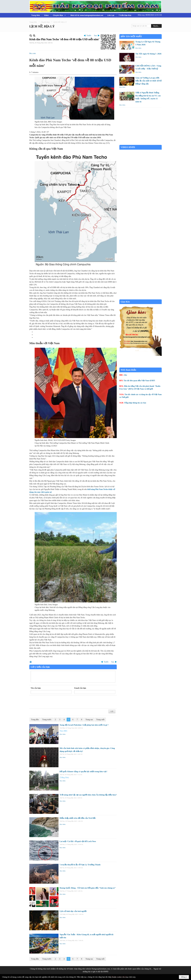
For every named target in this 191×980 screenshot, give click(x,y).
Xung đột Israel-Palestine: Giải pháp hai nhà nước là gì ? (84, 725)
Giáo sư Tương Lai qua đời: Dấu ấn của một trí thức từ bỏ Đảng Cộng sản (149, 81)
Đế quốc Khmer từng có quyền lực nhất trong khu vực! (83, 771)
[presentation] (51, 702)
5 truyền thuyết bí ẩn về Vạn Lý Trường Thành (80, 865)
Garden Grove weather (141, 143)
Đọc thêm (63, 734)
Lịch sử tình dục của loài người (73, 911)
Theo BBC (64, 731)
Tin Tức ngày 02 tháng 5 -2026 (148, 54)
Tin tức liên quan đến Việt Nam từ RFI (139, 381)
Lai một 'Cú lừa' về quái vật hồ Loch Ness (78, 841)
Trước (89, 36)
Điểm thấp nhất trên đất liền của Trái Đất (78, 818)
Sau (95, 36)
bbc (126, 375)
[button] (60, 15)
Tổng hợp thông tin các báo (135, 403)
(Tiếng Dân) (64, 778)
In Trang (31, 662)
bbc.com (32, 53)
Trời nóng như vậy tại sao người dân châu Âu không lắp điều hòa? (88, 795)
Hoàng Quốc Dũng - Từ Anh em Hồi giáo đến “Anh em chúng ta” (88, 888)
